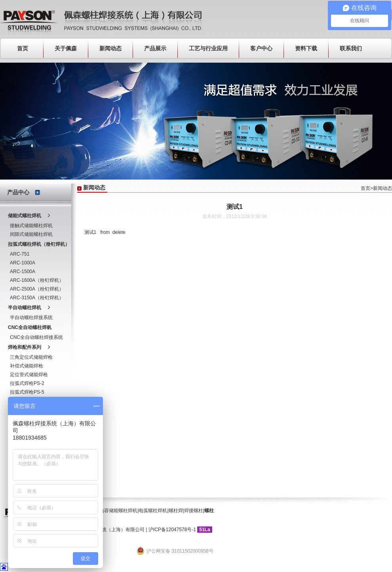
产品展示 (155, 48)
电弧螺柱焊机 (153, 511)
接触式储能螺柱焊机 (31, 226)
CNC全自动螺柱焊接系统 (36, 337)
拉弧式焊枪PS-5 (27, 392)
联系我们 (351, 48)
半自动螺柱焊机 (25, 308)
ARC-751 (20, 254)
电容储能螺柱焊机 (118, 511)
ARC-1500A (23, 272)
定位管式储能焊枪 (29, 375)
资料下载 (306, 48)
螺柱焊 (176, 511)
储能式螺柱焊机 (25, 216)
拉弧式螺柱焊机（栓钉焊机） (39, 244)
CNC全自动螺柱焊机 (30, 327)
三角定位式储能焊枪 (31, 357)
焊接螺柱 (194, 511)
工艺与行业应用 (208, 48)
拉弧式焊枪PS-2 (27, 383)
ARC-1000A (23, 263)
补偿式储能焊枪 (27, 366)
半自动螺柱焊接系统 (31, 318)
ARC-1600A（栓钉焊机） (37, 280)
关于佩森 (66, 48)
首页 (23, 48)
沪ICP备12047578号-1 (172, 530)
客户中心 (261, 48)
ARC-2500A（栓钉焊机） (37, 289)
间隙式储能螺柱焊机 (31, 234)
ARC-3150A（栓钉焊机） (37, 298)
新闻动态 (110, 48)
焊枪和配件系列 (25, 347)
